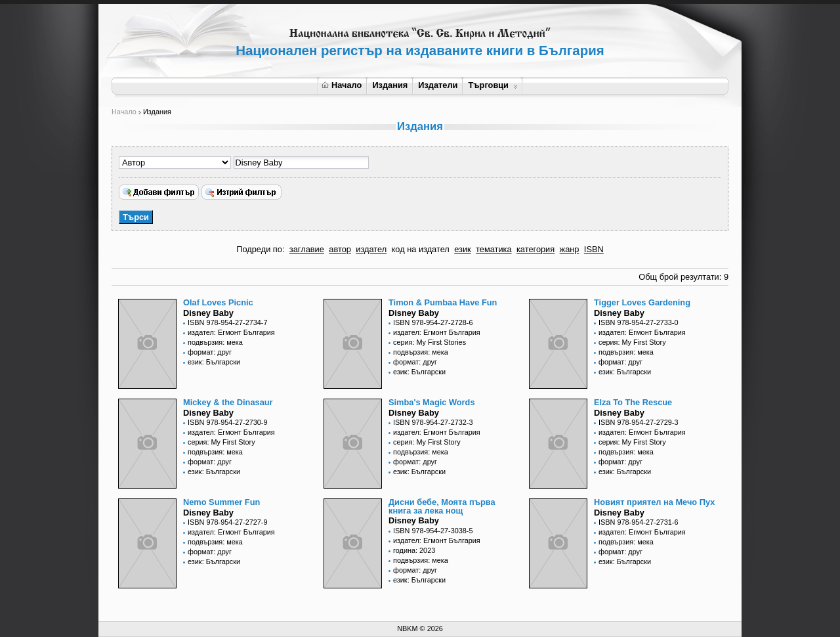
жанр (570, 249)
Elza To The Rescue (633, 402)
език (462, 249)
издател (371, 249)
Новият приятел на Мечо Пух (654, 502)
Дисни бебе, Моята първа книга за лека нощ (442, 506)
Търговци (493, 85)
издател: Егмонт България (231, 332)
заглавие (307, 249)
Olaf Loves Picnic (218, 302)
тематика (493, 249)
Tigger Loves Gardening (642, 302)
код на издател (421, 249)
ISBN (594, 249)
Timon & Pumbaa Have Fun (443, 302)
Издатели (438, 85)
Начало (342, 85)
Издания (390, 85)
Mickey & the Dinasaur (228, 402)
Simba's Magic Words (432, 402)
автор (340, 249)
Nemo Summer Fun (221, 502)
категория (535, 249)
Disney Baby (208, 313)
